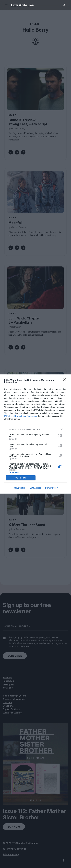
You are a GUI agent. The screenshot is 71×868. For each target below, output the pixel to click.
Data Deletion (19, 488)
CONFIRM (21, 478)
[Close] (65, 380)
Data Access (35, 488)
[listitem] (35, 429)
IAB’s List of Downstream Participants (21, 416)
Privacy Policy (51, 488)
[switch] (60, 436)
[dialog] (35, 434)
